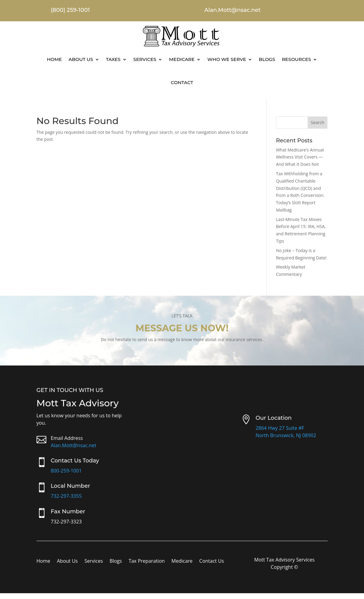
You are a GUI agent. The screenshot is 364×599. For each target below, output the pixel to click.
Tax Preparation (147, 562)
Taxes (113, 59)
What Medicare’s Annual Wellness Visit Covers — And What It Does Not (300, 157)
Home (54, 59)
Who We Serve (227, 59)
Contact (182, 82)
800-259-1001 (66, 471)
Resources (296, 59)
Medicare (182, 59)
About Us (81, 59)
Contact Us (212, 562)
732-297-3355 (66, 496)
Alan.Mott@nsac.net (74, 445)
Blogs (267, 59)
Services (145, 59)
